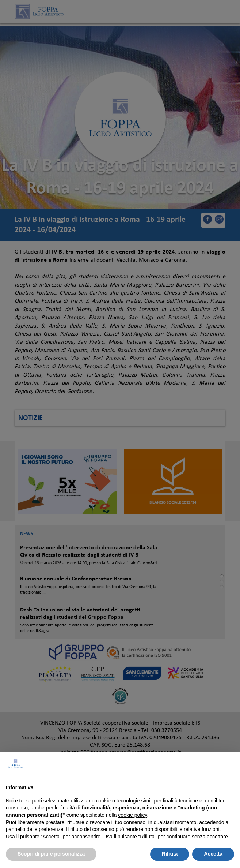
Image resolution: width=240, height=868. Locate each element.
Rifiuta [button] (170, 854)
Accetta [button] (213, 854)
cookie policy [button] (132, 815)
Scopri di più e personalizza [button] (51, 854)
